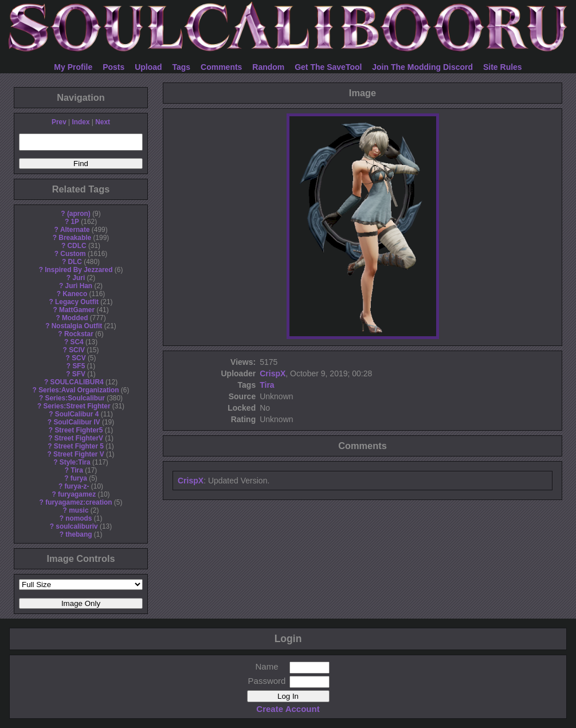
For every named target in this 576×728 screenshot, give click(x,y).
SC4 (77, 342)
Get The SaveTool (328, 67)
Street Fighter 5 (79, 446)
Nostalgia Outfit (77, 326)
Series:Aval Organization (79, 390)
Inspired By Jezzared (79, 270)
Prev (59, 122)
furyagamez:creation (79, 502)
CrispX (273, 373)
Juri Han (79, 286)
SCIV (77, 350)
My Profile (73, 67)
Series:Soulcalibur (75, 398)
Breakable (75, 238)
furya (79, 478)
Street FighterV (79, 438)
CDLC (77, 246)
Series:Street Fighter (77, 406)
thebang (79, 534)
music (79, 510)
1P (75, 222)
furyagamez (77, 494)
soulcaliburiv (77, 526)
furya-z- (77, 486)
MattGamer (77, 310)
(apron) (79, 214)
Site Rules (503, 67)
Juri (79, 278)
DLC (75, 262)
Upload (148, 67)
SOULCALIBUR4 (77, 382)
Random (268, 67)
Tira (77, 470)
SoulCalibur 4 (77, 414)
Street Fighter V (79, 454)
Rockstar (79, 334)
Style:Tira (75, 462)
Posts (113, 67)
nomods (79, 518)
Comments (221, 67)
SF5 (79, 366)
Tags (182, 67)
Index (81, 122)
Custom (73, 254)
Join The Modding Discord (422, 67)
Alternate (75, 230)
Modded (75, 318)
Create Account (288, 709)
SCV (79, 358)
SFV (79, 374)
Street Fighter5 (79, 430)
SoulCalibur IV (77, 422)
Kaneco (75, 294)
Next (103, 122)
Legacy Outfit (77, 302)
